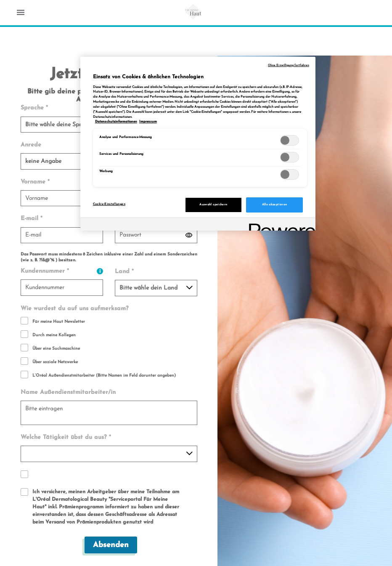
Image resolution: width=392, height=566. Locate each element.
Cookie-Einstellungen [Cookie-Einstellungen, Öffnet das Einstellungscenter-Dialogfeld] (109, 204)
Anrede (31, 145)
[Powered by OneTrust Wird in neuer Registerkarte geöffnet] (279, 225)
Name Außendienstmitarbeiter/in (68, 392)
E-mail (32, 219)
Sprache (34, 108)
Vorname (35, 182)
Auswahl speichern (213, 205)
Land (124, 272)
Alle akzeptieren (275, 205)
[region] (198, 144)
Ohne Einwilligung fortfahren (289, 65)
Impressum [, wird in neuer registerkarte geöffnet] (148, 122)
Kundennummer (62, 271)
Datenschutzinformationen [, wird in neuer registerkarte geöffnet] (116, 122)
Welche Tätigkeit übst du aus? (66, 437)
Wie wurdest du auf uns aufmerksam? (75, 309)
